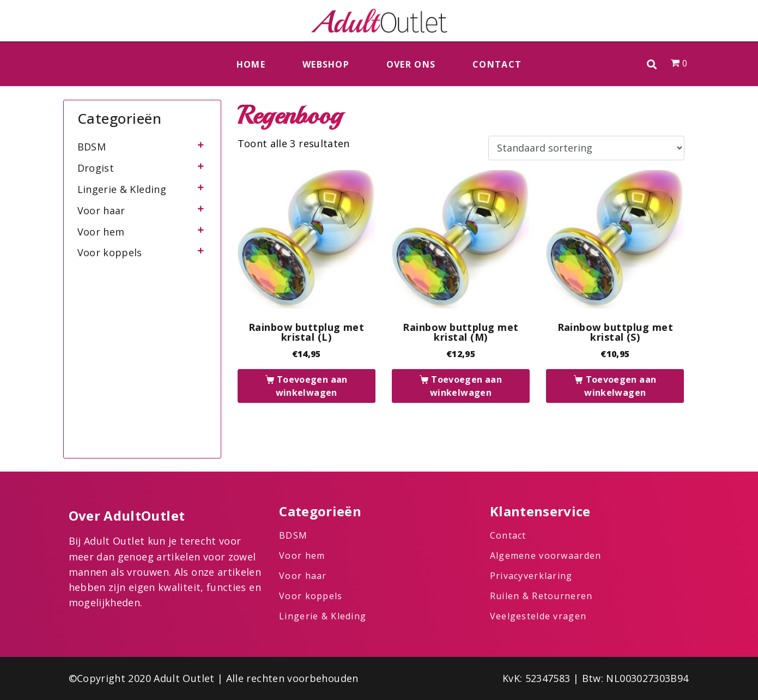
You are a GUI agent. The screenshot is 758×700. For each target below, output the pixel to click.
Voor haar (101, 210)
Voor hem (101, 232)
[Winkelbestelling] (586, 148)
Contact (497, 64)
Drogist (96, 168)
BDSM (92, 147)
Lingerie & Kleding (122, 189)
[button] (652, 64)
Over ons (411, 64)
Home (251, 64)
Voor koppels (110, 252)
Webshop (326, 64)
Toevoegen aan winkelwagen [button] (312, 386)
